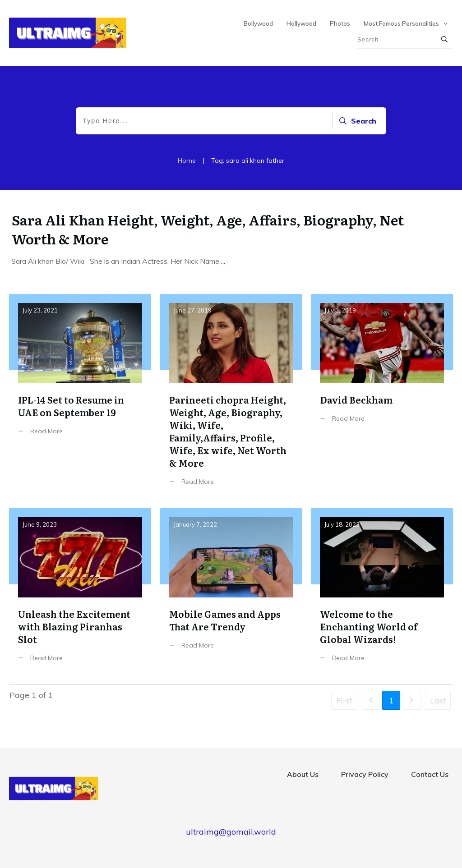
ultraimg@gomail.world (231, 832)
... (223, 261)
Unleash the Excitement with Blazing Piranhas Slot (80, 592)
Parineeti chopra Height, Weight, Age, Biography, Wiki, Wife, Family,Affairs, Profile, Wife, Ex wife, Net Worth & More (231, 397)
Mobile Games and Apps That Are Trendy (231, 592)
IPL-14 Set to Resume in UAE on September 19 (80, 397)
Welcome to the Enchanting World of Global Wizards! (382, 592)
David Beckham (382, 397)
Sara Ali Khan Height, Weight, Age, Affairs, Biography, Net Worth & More (208, 229)
